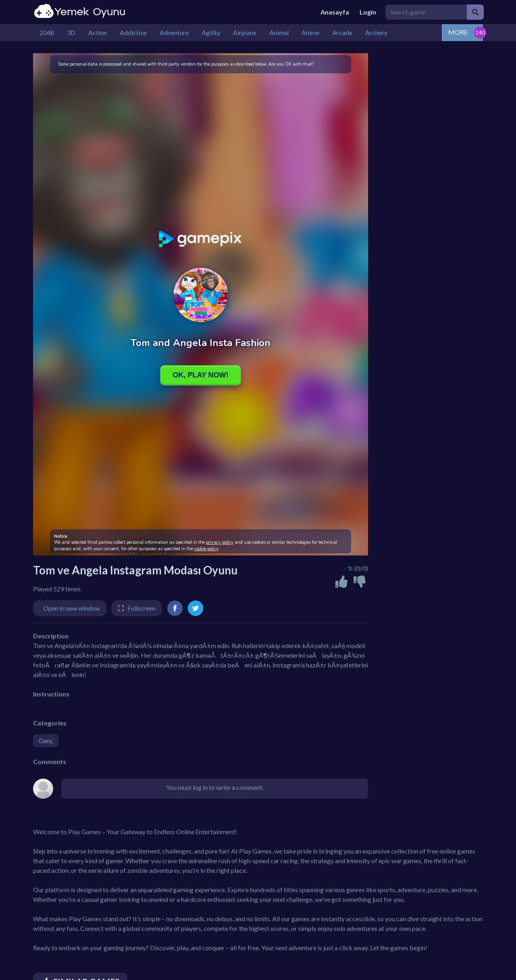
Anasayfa (335, 12)
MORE (458, 32)
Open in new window (72, 608)
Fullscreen (141, 608)
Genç (46, 741)
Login (368, 12)
